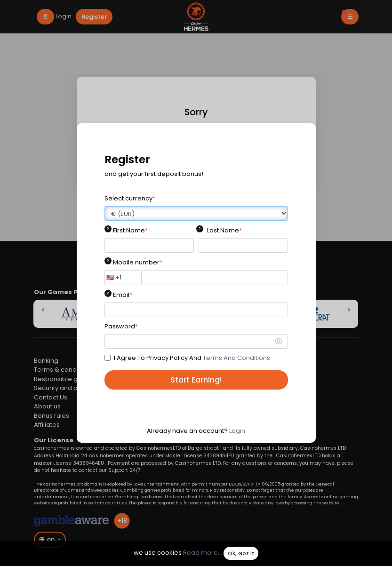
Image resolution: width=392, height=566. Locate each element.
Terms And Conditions (236, 358)
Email (123, 295)
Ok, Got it (241, 553)
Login (237, 431)
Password (121, 326)
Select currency (130, 198)
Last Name (224, 230)
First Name (130, 230)
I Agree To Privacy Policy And (192, 358)
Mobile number (138, 262)
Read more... (203, 553)
